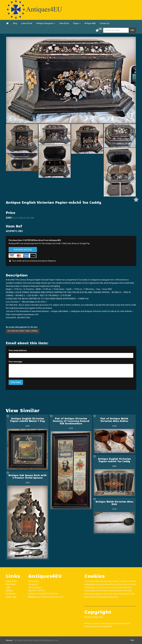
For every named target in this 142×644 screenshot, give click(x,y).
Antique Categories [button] (46, 23)
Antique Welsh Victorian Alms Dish (114, 503)
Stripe (50, 261)
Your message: (16, 362)
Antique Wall (90, 23)
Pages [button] (77, 23)
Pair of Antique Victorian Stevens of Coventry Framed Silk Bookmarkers (71, 421)
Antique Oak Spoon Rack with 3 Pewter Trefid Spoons (28, 476)
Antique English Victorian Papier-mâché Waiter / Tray (28, 420)
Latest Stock (27, 23)
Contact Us (104, 23)
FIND (132, 30)
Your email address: (18, 350)
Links (8, 588)
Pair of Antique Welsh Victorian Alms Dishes (114, 420)
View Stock (64, 23)
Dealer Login (11, 597)
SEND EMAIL (16, 382)
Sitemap (9, 640)
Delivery (9, 591)
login (132, 640)
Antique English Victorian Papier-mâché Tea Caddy (114, 460)
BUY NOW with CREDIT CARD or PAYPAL (23, 331)
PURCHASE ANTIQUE (23, 250)
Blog (15, 23)
